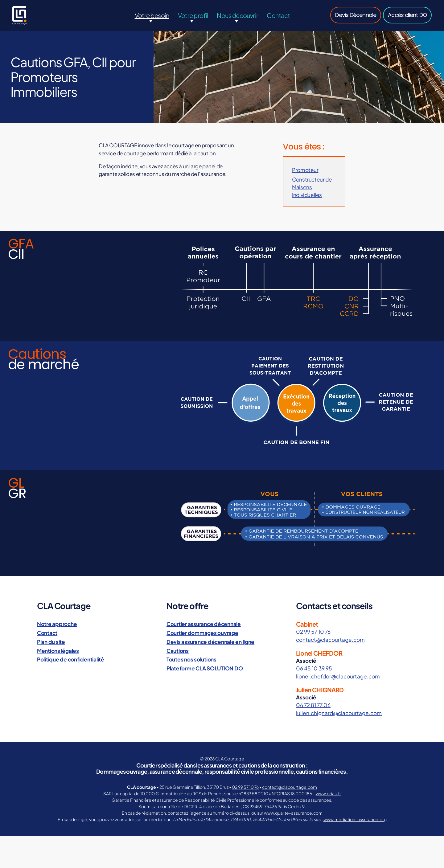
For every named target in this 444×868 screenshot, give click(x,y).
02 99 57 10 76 (313, 633)
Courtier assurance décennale (203, 625)
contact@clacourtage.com (330, 641)
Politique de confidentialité (70, 661)
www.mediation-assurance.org (355, 820)
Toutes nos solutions (191, 661)
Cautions (178, 652)
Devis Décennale (356, 20)
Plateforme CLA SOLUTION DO (204, 669)
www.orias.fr (328, 794)
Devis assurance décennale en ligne (209, 643)
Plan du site (51, 643)
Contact (278, 20)
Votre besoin (152, 20)
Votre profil (193, 20)
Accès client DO (407, 20)
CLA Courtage (230, 759)
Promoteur (305, 179)
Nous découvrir (237, 20)
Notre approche (56, 625)
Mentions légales (58, 652)
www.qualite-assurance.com (293, 813)
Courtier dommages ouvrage (202, 634)
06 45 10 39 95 (313, 669)
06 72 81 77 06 (313, 706)
